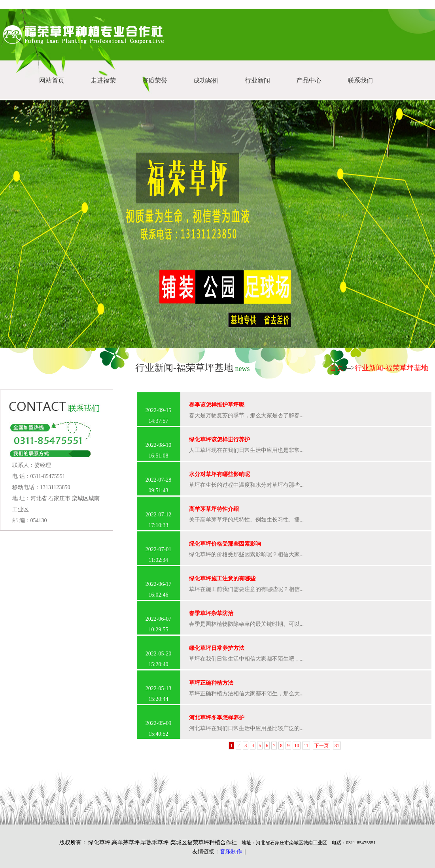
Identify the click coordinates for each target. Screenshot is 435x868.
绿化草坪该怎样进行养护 (219, 440)
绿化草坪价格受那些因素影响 (225, 544)
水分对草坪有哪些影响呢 (219, 474)
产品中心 (309, 80)
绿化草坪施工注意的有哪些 (222, 579)
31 (337, 746)
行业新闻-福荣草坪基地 (391, 368)
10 (297, 746)
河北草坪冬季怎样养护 (217, 718)
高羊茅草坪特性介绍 (214, 509)
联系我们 (360, 80)
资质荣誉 (155, 80)
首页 (337, 368)
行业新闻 (257, 80)
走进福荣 (103, 80)
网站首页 (52, 80)
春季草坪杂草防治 (211, 613)
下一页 (322, 746)
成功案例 (206, 80)
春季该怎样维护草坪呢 (217, 405)
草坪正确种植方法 (211, 683)
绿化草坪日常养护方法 (217, 648)
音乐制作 (231, 852)
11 (306, 746)
